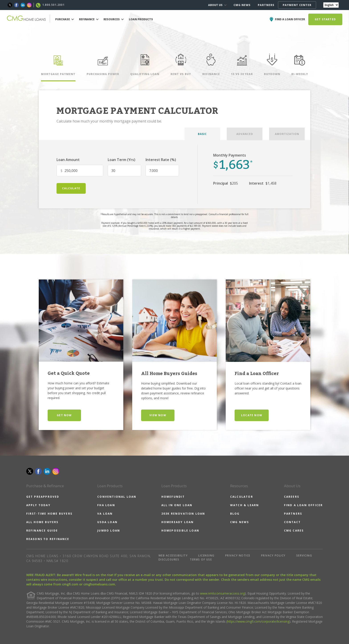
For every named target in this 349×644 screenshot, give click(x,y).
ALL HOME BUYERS (42, 522)
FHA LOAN (106, 505)
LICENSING (206, 555)
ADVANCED (245, 134)
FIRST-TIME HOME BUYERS (49, 514)
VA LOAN (105, 514)
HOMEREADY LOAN (178, 522)
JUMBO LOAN (109, 531)
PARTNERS (266, 5)
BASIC (202, 134)
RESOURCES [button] (114, 19)
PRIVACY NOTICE (238, 555)
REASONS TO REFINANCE (48, 539)
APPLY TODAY (38, 505)
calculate (71, 188)
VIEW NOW (158, 415)
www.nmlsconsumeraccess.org (222, 593)
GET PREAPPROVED (43, 497)
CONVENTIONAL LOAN (117, 497)
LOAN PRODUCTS (141, 19)
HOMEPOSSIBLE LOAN (180, 531)
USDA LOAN (107, 522)
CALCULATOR (242, 497)
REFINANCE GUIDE (42, 531)
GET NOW (64, 415)
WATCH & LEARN (245, 505)
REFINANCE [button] (89, 19)
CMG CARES (294, 531)
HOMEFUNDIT (173, 497)
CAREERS (292, 497)
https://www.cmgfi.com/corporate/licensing (258, 621)
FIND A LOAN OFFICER (303, 505)
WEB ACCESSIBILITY (173, 555)
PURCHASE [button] (65, 19)
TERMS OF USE (201, 559)
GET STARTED (325, 19)
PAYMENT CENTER (297, 5)
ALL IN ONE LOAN (177, 505)
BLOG (235, 514)
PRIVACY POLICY (273, 555)
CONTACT (292, 522)
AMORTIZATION (287, 134)
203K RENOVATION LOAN (183, 514)
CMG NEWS (242, 5)
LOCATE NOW (252, 415)
